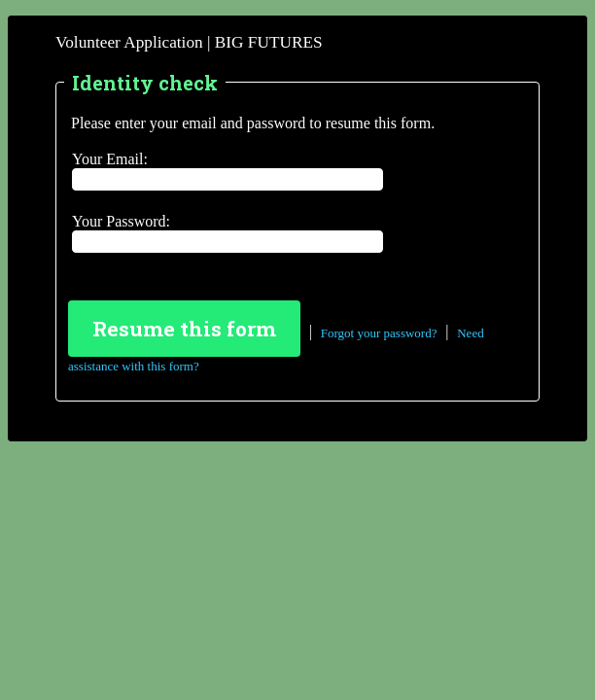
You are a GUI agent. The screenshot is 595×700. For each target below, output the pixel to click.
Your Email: (110, 159)
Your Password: (121, 221)
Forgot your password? (379, 332)
